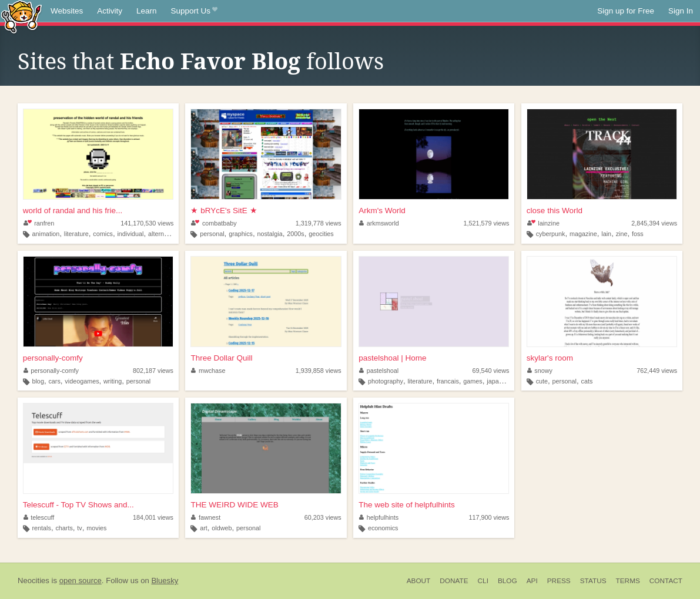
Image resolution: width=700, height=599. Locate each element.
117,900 (489, 517)
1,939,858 (319, 371)
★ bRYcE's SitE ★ (224, 211)
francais (448, 381)
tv (79, 528)
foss (638, 234)
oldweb (222, 528)
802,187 (153, 371)
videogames (82, 381)
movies (96, 528)
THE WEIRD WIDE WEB (234, 505)
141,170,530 (147, 223)
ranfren (39, 223)
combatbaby (214, 223)
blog (38, 381)
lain (606, 234)
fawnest (206, 517)
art (204, 528)
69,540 (490, 371)
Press (559, 581)
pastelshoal (379, 371)
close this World (555, 211)
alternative (163, 234)
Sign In (681, 11)
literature (76, 234)
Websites (67, 11)
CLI (483, 581)
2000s (295, 234)
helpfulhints (379, 517)
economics (383, 528)
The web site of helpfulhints (407, 505)
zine (622, 234)
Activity (110, 11)
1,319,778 (319, 223)
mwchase (208, 371)
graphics (241, 234)
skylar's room (550, 358)
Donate (454, 581)
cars (54, 381)
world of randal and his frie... (73, 211)
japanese (500, 381)
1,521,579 (486, 223)
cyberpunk (551, 234)
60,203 (323, 517)
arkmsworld (379, 223)
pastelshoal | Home (392, 358)
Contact (666, 581)
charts (64, 528)
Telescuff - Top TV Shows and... (78, 505)
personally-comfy (53, 358)
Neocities (34, 581)
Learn (147, 11)
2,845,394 (654, 223)
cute (542, 381)
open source (81, 581)
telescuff (39, 517)
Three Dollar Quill (221, 358)
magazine (583, 234)
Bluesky (165, 581)
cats (587, 381)
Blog (508, 581)
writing (113, 381)
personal (212, 234)
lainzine (543, 223)
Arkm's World (382, 211)
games (473, 381)
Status (593, 581)
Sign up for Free (626, 11)
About (419, 581)
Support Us (194, 11)
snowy (540, 371)
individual (130, 234)
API (532, 581)
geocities (321, 234)
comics (103, 234)
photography (386, 381)
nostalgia (269, 234)
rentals (41, 528)
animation (46, 234)
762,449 (657, 371)
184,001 (153, 517)
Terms (628, 581)
